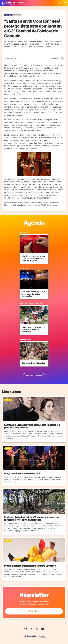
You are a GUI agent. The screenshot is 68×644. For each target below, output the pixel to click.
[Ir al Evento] (34, 248)
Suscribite (34, 611)
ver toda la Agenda (34, 376)
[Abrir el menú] (65, 3)
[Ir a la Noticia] (34, 419)
